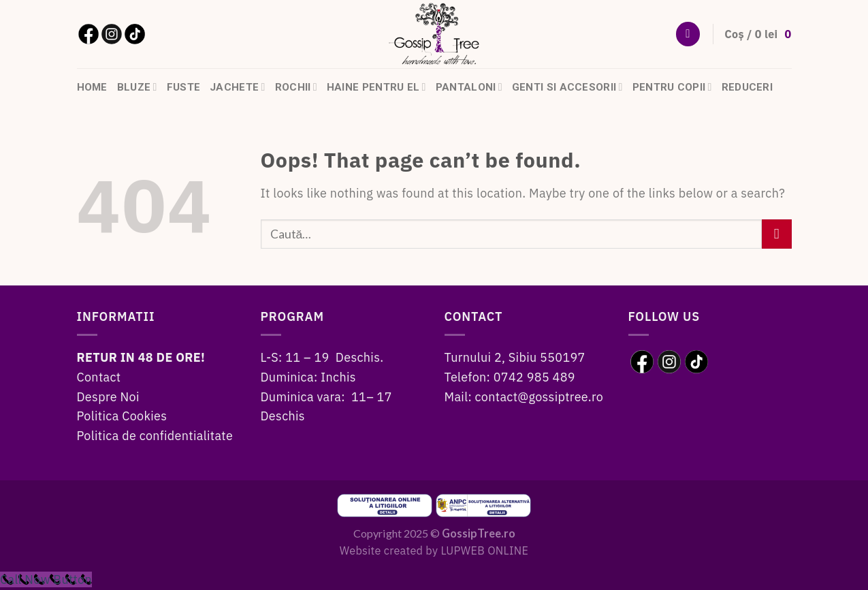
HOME (92, 87)
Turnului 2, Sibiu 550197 (515, 357)
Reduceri (747, 87)
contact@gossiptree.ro (540, 397)
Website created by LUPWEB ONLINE (434, 550)
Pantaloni (469, 87)
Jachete (237, 87)
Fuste (184, 87)
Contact (99, 377)
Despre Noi (108, 397)
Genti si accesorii (567, 87)
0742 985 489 (534, 377)
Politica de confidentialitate (155, 436)
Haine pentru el (376, 87)
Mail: (460, 397)
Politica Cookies (122, 416)
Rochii (296, 87)
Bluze (137, 87)
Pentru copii (672, 87)
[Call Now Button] (46, 579)
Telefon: (469, 377)
